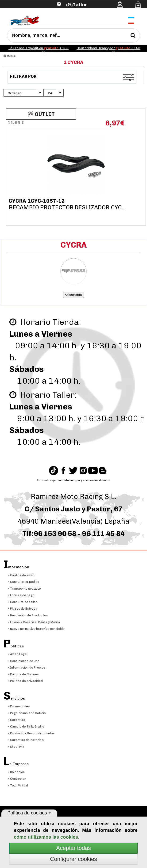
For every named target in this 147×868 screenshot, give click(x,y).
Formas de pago (21, 595)
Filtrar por (24, 76)
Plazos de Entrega (23, 609)
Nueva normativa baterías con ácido (36, 629)
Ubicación (16, 772)
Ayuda (30, 11)
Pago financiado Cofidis (27, 713)
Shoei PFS (16, 747)
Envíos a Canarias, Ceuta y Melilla (34, 622)
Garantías (16, 720)
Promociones (19, 706)
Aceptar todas (73, 848)
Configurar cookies (73, 859)
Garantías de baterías (26, 740)
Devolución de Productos (28, 615)
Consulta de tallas (23, 602)
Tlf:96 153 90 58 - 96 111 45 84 (73, 534)
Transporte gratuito (24, 589)
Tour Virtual (18, 785)
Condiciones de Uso (24, 661)
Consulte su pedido (23, 582)
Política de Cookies (23, 674)
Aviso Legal (17, 654)
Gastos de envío (21, 575)
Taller (80, 5)
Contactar (17, 779)
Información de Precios (27, 668)
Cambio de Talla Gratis (26, 726)
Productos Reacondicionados (31, 733)
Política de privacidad (25, 681)
